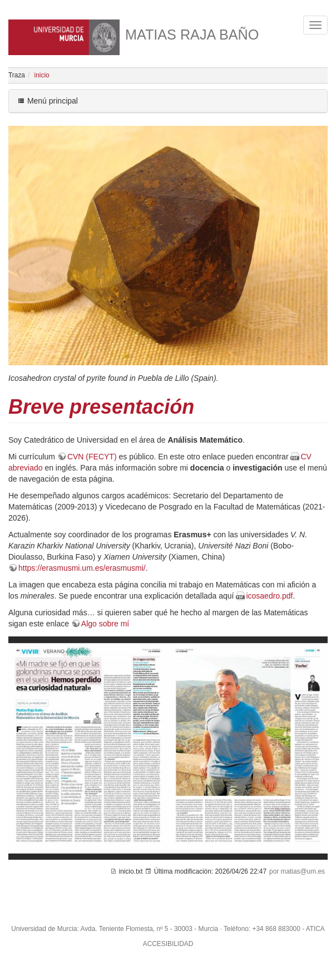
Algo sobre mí (105, 624)
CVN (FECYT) (92, 457)
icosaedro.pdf (269, 596)
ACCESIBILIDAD (168, 944)
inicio (42, 75)
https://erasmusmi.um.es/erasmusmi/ (82, 568)
